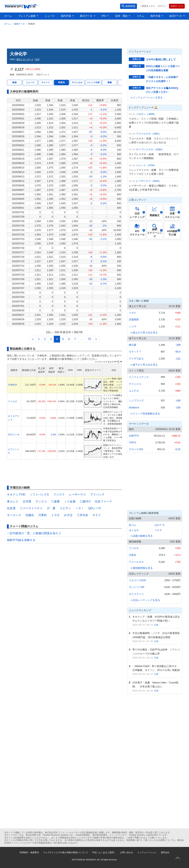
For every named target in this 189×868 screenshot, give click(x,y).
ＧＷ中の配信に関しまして (161, 59)
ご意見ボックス (147, 6)
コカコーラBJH (137, 580)
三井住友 (82, 515)
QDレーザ (95, 508)
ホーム (8, 16)
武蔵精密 (134, 319)
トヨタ (55, 515)
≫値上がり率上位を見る (144, 333)
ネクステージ (136, 594)
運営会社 (165, 852)
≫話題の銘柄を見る (141, 536)
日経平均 (134, 436)
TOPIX (133, 442)
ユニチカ (134, 391)
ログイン (162, 6)
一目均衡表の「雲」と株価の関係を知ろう (34, 533)
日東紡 (43, 515)
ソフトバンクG (39, 495)
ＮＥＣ (97, 515)
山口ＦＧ (160, 525)
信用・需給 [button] (122, 16)
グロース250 (136, 449)
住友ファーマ (103, 501)
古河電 (27, 501)
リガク (133, 313)
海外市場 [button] (156, 16)
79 (89, 339)
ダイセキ (134, 530)
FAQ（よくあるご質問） (104, 852)
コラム (140, 16)
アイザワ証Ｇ (136, 359)
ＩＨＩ (80, 508)
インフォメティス (139, 377)
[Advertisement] (94, 36)
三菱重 (55, 501)
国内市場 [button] (66, 16)
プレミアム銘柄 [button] (27, 16)
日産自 (133, 555)
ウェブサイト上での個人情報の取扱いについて (66, 852)
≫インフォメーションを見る (146, 97)
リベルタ (12, 401)
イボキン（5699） (146, 114)
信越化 (30, 515)
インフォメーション (147, 852)
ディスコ (41, 501)
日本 (156, 625)
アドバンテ (97, 495)
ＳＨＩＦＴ (135, 352)
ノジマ (133, 326)
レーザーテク (77, 495)
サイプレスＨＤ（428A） (150, 149)
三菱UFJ (85, 501)
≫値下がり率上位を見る (144, 365)
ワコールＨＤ (136, 562)
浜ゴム (133, 525)
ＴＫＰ (158, 530)
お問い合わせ (127, 852)
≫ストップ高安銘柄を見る (145, 414)
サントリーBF (137, 587)
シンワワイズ (136, 401)
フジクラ (59, 495)
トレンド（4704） (146, 165)
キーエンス (14, 515)
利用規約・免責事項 (29, 852)
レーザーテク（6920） (149, 181)
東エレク (13, 501)
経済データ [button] (176, 16)
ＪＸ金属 (70, 501)
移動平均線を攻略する (21, 540)
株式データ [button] (87, 16)
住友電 (11, 508)
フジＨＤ (134, 548)
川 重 (51, 508)
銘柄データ (19, 24)
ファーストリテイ (31, 508)
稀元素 (133, 345)
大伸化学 (12, 385)
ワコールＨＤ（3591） (149, 134)
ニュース (50, 16)
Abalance (134, 407)
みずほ (68, 515)
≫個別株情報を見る (141, 568)
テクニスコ (135, 384)
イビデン (65, 508)
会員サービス (177, 6)
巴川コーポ (14, 435)
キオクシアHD (16, 495)
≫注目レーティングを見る (145, 600)
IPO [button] (104, 16)
